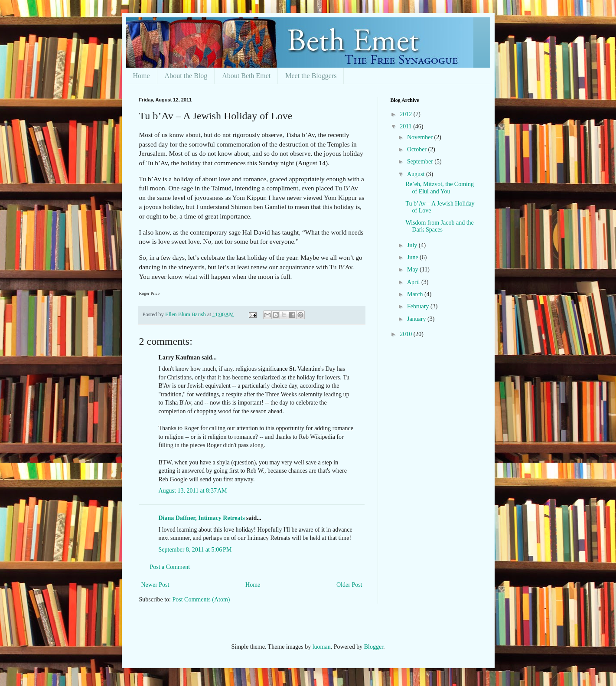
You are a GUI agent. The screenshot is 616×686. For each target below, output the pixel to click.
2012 (407, 114)
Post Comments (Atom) (201, 599)
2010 (407, 334)
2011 (406, 126)
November (421, 137)
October (418, 149)
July (413, 245)
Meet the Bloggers (311, 76)
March (416, 294)
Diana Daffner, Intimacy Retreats (202, 518)
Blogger (374, 647)
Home (142, 76)
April (414, 282)
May (413, 269)
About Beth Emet (246, 76)
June (413, 257)
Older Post (349, 585)
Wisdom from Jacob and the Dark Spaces (439, 226)
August (417, 174)
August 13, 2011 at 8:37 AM (193, 491)
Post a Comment (170, 567)
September (421, 162)
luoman (322, 647)
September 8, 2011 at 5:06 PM (195, 550)
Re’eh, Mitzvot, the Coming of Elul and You (439, 188)
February (419, 306)
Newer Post (155, 585)
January (417, 319)
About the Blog (186, 76)
